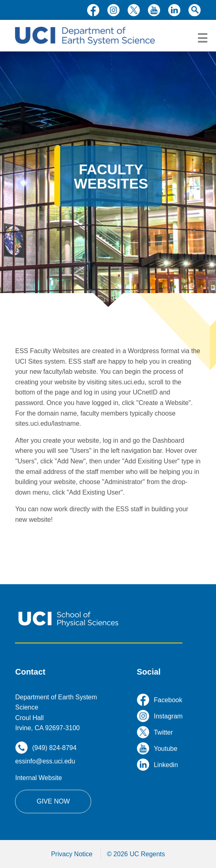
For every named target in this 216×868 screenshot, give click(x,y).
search (195, 10)
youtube (154, 10)
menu (202, 39)
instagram (113, 10)
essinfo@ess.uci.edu (45, 761)
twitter (134, 10)
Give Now (53, 801)
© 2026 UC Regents (136, 854)
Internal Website (38, 778)
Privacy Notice (72, 854)
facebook (93, 10)
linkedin (174, 10)
